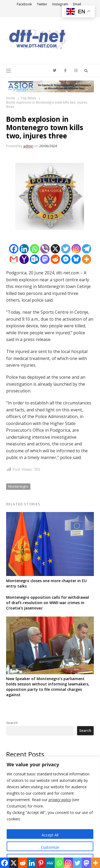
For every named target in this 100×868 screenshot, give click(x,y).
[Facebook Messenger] (66, 259)
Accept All (50, 835)
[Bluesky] (76, 259)
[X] (55, 249)
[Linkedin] (24, 249)
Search (12, 723)
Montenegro (18, 486)
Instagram (60, 4)
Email (77, 4)
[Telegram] (87, 249)
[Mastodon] (45, 259)
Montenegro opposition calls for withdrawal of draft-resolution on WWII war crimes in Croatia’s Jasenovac (48, 603)
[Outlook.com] (35, 259)
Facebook (24, 4)
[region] (50, 812)
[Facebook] (14, 249)
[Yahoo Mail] (24, 259)
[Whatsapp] (35, 249)
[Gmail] (14, 259)
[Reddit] (55, 259)
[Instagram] (76, 249)
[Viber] (45, 249)
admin (28, 146)
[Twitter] (66, 249)
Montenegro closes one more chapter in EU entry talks (46, 583)
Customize (50, 847)
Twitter (42, 4)
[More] (87, 259)
